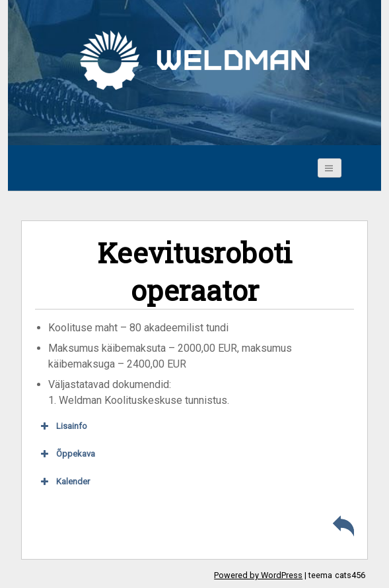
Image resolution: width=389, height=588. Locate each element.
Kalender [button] (64, 482)
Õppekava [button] (67, 454)
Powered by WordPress (258, 575)
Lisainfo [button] (63, 426)
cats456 (350, 575)
